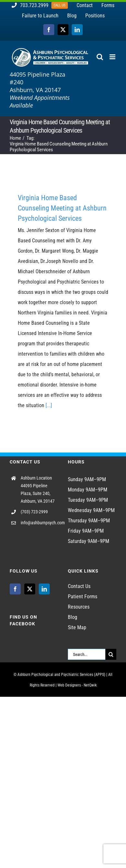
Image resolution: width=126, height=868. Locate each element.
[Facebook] (15, 589)
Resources (79, 607)
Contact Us (79, 586)
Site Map (77, 627)
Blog (73, 617)
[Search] (111, 654)
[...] (49, 405)
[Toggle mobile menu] (113, 57)
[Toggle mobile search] (100, 57)
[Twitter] (30, 589)
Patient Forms (83, 597)
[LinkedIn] (44, 589)
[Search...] (87, 654)
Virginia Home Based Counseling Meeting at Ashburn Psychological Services (62, 208)
